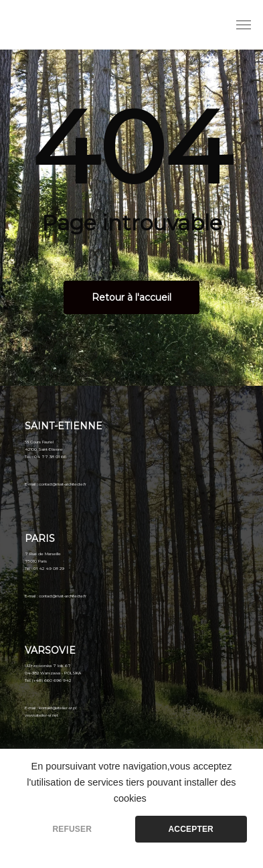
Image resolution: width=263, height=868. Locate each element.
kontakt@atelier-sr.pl (58, 708)
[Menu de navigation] (244, 25)
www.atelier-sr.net (41, 715)
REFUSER (72, 829)
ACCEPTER (191, 829)
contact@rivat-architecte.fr (63, 484)
